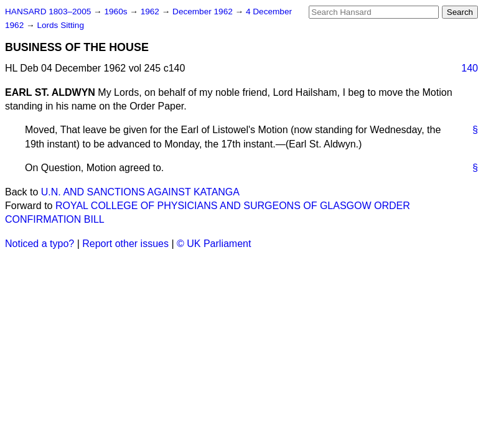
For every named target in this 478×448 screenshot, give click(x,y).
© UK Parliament (214, 244)
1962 (151, 12)
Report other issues (125, 244)
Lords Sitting (60, 25)
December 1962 (204, 12)
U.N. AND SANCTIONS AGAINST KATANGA (140, 192)
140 (470, 68)
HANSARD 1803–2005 (48, 12)
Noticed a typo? (40, 244)
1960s (117, 12)
